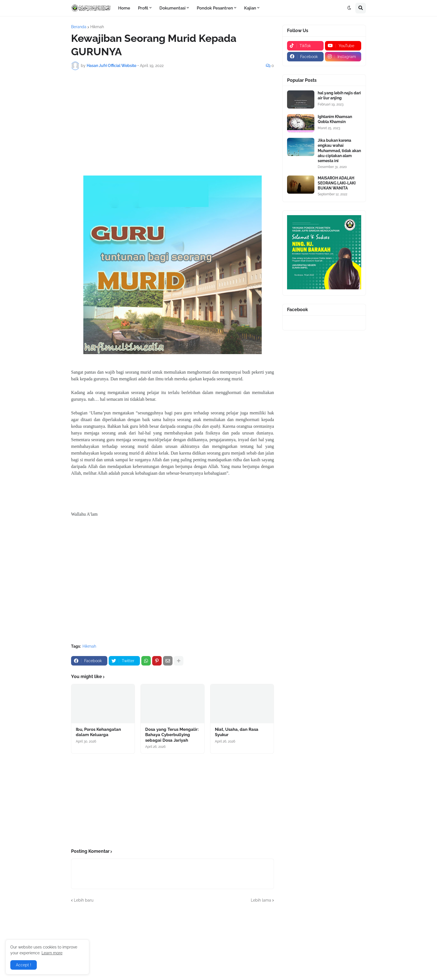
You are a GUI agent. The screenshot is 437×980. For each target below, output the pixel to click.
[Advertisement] (173, 116)
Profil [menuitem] (143, 8)
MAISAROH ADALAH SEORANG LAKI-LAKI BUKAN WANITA (337, 183)
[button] (349, 8)
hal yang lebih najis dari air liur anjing (339, 95)
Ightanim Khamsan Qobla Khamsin (335, 119)
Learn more (52, 953)
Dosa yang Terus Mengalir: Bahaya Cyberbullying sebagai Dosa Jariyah (172, 735)
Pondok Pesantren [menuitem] (215, 8)
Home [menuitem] (124, 8)
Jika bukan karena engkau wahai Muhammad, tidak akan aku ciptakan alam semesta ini (339, 151)
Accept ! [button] (24, 965)
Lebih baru (84, 900)
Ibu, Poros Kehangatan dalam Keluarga (98, 732)
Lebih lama (261, 900)
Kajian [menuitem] (250, 8)
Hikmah (97, 27)
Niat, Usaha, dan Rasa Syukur (237, 732)
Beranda (79, 27)
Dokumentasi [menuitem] (173, 8)
